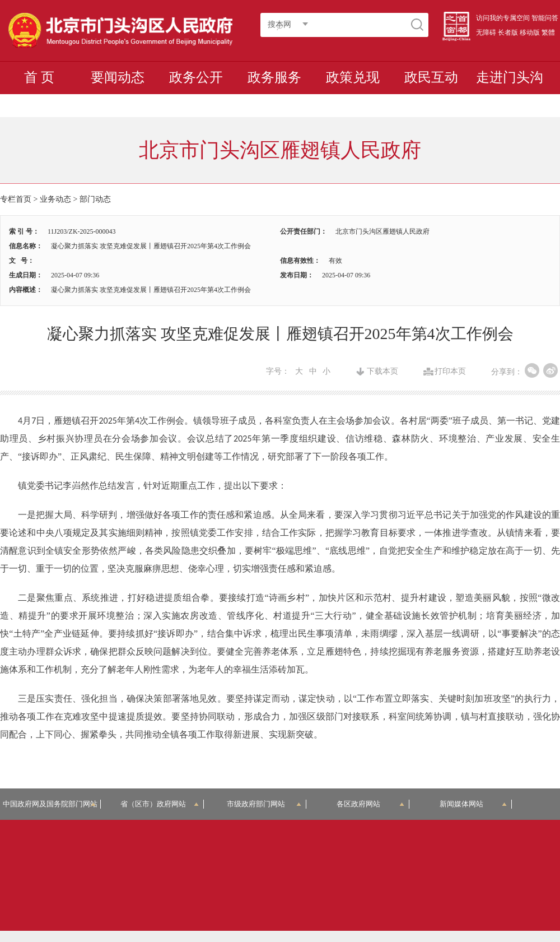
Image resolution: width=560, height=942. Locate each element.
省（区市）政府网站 (160, 804)
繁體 (548, 33)
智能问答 (545, 18)
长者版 (508, 33)
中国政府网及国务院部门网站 (52, 804)
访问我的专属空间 (503, 18)
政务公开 (196, 77)
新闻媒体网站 (473, 804)
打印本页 (450, 372)
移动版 (530, 33)
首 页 (39, 77)
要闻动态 (118, 77)
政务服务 (274, 77)
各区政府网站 (370, 804)
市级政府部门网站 (264, 804)
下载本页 (382, 372)
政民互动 (431, 77)
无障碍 (486, 33)
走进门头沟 (510, 77)
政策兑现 (353, 77)
